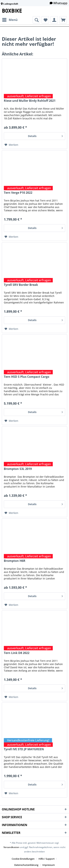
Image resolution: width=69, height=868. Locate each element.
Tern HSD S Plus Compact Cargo (27, 377)
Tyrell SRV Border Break (21, 285)
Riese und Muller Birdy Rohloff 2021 (30, 101)
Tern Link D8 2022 (17, 653)
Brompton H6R (15, 561)
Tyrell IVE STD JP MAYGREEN (24, 749)
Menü (10, 19)
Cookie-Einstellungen (23, 859)
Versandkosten (11, 847)
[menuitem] (10, 20)
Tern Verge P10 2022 (18, 193)
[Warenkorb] (63, 20)
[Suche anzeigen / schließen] (36, 20)
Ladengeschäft (11, 4)
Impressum (49, 865)
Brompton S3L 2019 (18, 469)
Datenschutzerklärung (26, 865)
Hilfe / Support (47, 859)
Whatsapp (60, 3)
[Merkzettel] (45, 20)
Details (45, 135)
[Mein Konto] (54, 20)
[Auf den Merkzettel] (11, 145)
